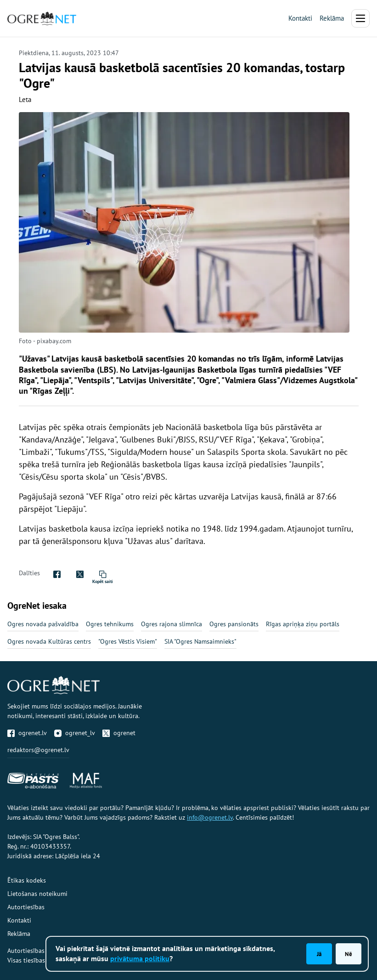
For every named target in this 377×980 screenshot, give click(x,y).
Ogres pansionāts (234, 624)
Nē (349, 954)
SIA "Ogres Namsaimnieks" (200, 641)
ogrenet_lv (75, 733)
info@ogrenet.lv (210, 817)
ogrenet (119, 733)
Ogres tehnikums (110, 624)
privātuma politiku (140, 958)
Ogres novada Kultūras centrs (49, 641)
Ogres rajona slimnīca (172, 624)
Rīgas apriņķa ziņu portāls (303, 624)
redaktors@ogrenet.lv (38, 750)
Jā (319, 954)
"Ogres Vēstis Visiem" (128, 641)
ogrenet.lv (27, 733)
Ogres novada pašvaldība (43, 624)
